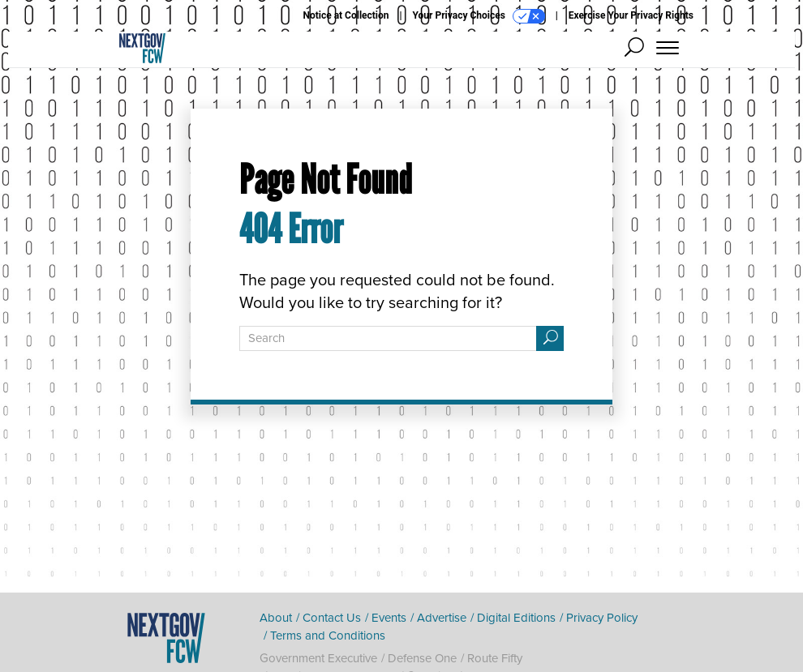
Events (389, 618)
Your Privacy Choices (479, 16)
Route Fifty (495, 658)
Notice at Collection (346, 15)
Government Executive (318, 658)
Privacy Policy (602, 618)
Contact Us (332, 618)
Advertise (442, 618)
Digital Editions (516, 618)
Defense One (422, 658)
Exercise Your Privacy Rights (631, 15)
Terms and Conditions (328, 636)
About (276, 618)
